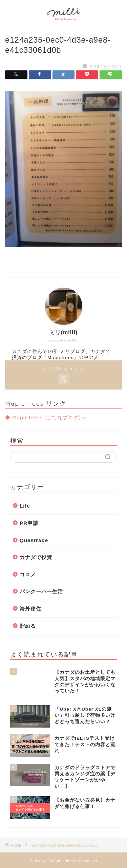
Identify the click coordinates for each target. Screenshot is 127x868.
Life (25, 506)
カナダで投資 (36, 557)
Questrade (34, 540)
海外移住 (30, 609)
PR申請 (29, 523)
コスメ (28, 574)
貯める (28, 626)
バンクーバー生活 (41, 591)
